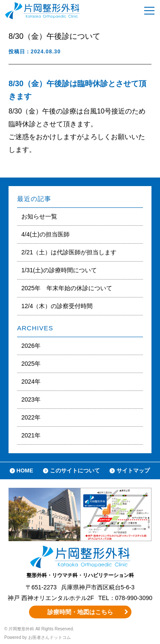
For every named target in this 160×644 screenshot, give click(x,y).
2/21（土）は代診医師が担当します (69, 252)
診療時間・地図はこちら (80, 612)
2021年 (31, 435)
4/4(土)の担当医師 (45, 234)
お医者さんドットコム (49, 637)
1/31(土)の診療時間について (59, 270)
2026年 (31, 346)
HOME (25, 471)
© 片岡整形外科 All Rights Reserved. (39, 629)
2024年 (31, 382)
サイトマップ (133, 471)
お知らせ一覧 (39, 216)
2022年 (31, 417)
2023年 (31, 399)
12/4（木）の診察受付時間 (57, 306)
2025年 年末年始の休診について (67, 288)
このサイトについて (75, 471)
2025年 (31, 364)
